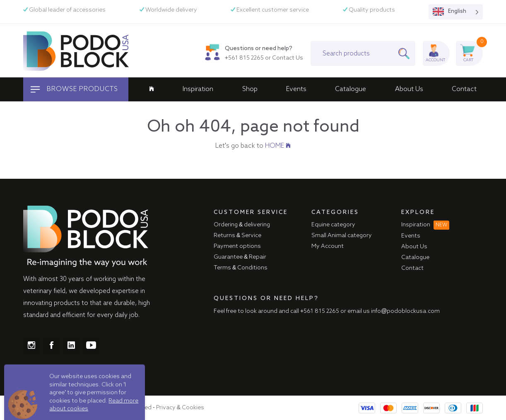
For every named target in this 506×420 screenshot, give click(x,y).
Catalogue (351, 89)
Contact (464, 89)
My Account (328, 246)
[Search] (407, 53)
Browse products (73, 89)
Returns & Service (237, 235)
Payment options (237, 246)
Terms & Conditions (241, 268)
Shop (250, 89)
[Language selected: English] (456, 12)
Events (296, 89)
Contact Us (288, 58)
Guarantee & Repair (240, 257)
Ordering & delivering (242, 225)
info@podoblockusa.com (405, 311)
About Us (409, 89)
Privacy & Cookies (180, 408)
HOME (278, 146)
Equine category (333, 225)
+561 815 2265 (244, 58)
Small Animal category (342, 235)
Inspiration (198, 89)
